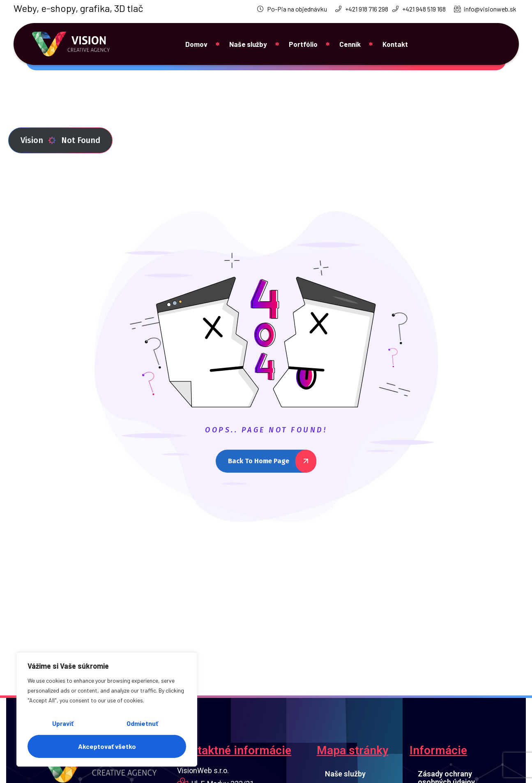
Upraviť (63, 723)
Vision (38, 140)
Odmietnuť (142, 723)
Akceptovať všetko (107, 746)
